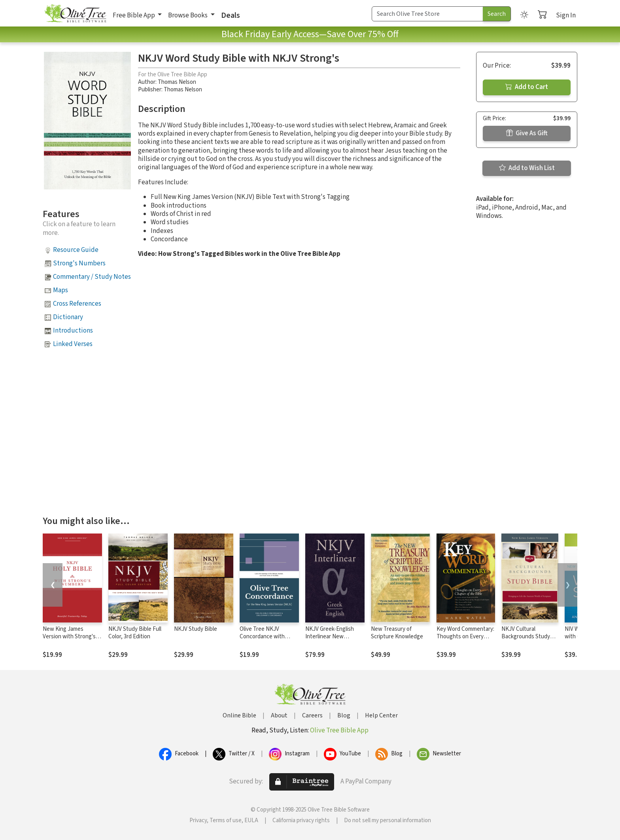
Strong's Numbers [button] (79, 263)
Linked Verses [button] (73, 344)
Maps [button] (60, 290)
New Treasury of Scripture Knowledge (397, 633)
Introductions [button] (73, 331)
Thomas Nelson (177, 82)
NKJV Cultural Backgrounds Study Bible (526, 637)
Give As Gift (527, 133)
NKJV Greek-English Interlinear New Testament (330, 637)
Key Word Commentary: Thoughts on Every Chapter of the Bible (465, 637)
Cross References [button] (77, 304)
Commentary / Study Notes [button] (92, 277)
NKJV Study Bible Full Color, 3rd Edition (135, 633)
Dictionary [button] (68, 317)
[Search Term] (427, 14)
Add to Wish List (527, 168)
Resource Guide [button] (76, 250)
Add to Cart (527, 87)
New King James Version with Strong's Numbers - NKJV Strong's (69, 640)
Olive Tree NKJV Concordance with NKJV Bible (262, 637)
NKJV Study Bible (196, 629)
